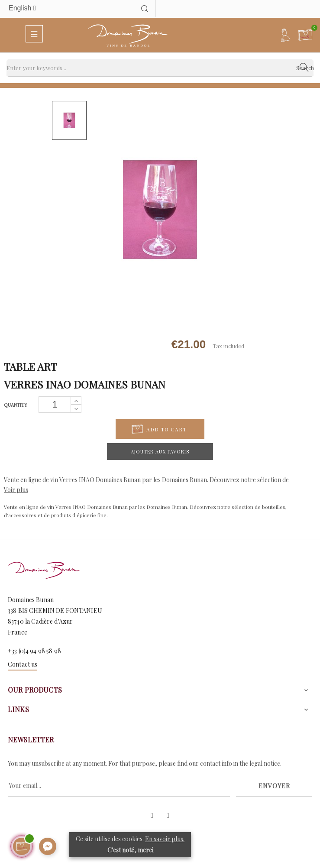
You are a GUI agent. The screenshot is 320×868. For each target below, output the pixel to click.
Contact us (23, 664)
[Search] (160, 68)
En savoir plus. (165, 839)
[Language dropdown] (64, 8)
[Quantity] (55, 405)
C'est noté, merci (130, 850)
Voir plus (16, 490)
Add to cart (159, 429)
